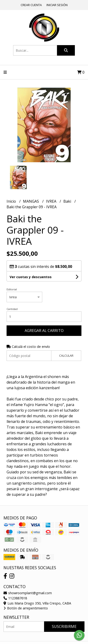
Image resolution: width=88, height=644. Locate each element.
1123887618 (15, 598)
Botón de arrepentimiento (26, 608)
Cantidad (12, 309)
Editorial (12, 289)
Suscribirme (64, 626)
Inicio (12, 201)
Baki (68, 201)
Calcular (66, 356)
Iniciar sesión (57, 5)
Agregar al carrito (44, 331)
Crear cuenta (31, 5)
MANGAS (31, 201)
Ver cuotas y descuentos (31, 277)
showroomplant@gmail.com (28, 593)
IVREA (52, 201)
